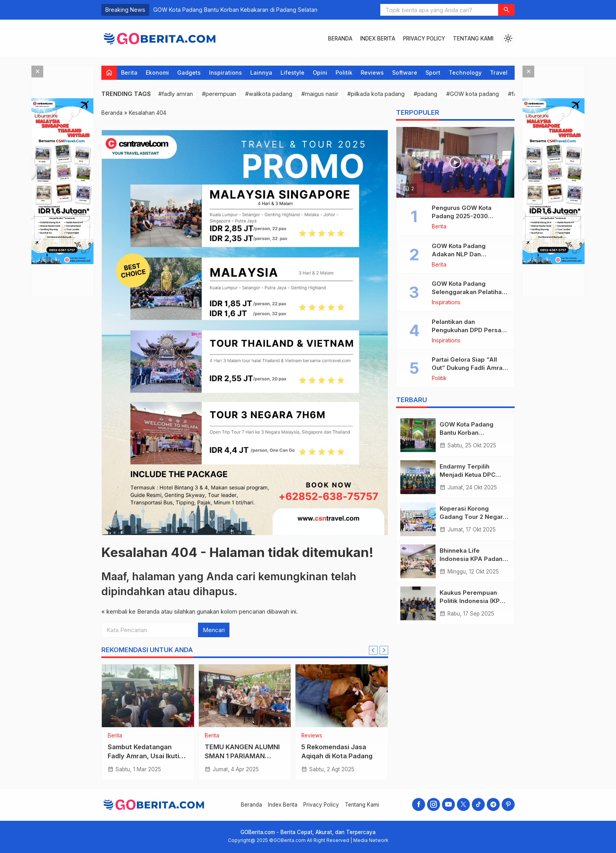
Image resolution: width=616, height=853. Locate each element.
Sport (433, 73)
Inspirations (225, 73)
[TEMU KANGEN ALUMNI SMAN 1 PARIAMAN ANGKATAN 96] (245, 696)
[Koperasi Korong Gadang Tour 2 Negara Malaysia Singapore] (418, 519)
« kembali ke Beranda (130, 611)
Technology (465, 73)
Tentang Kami (473, 39)
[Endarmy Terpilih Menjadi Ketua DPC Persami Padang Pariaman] (418, 477)
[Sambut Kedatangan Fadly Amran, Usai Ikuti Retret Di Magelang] (148, 696)
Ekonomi (157, 73)
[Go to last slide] (373, 650)
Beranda (340, 39)
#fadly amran (176, 94)
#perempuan (219, 94)
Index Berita (378, 39)
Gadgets (189, 73)
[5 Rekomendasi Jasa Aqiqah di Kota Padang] (342, 696)
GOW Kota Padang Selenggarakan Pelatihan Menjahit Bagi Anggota (468, 292)
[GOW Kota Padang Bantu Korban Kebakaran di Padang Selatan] (418, 435)
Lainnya (261, 73)
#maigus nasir (320, 94)
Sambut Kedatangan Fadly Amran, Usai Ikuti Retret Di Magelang (143, 756)
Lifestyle (292, 73)
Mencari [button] (214, 630)
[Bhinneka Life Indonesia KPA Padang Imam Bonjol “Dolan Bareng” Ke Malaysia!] (418, 561)
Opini (320, 73)
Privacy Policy (424, 39)
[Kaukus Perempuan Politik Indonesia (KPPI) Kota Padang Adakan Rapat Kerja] (418, 603)
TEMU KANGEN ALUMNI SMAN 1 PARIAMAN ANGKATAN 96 (242, 756)
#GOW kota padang (473, 94)
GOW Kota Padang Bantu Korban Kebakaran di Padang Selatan (235, 10)
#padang (425, 94)
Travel (499, 73)
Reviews (372, 73)
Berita (129, 73)
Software (405, 73)
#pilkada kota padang (376, 94)
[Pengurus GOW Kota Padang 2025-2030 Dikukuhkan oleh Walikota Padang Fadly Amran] (455, 162)
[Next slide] (384, 650)
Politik (344, 73)
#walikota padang (269, 94)
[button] (506, 10)
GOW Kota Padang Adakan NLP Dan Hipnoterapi (459, 254)
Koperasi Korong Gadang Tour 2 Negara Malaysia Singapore (473, 517)
